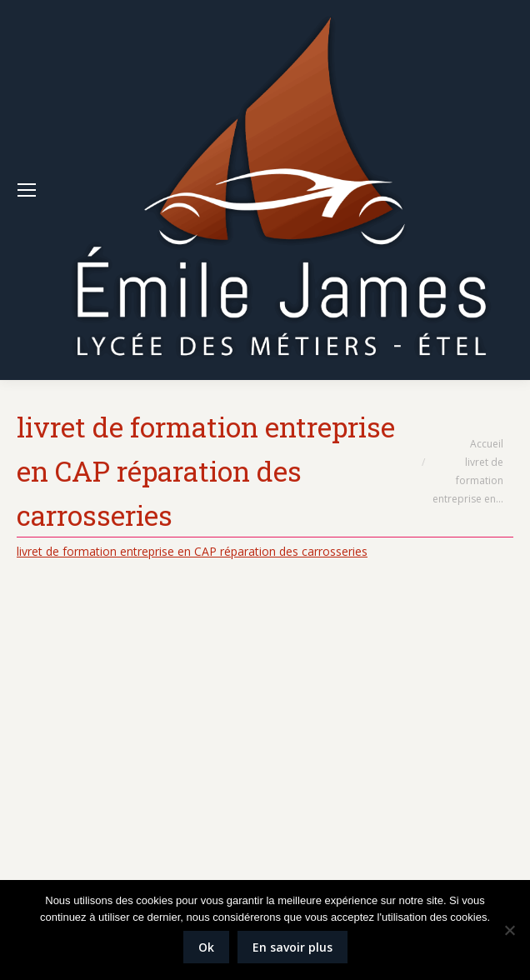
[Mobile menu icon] (27, 190)
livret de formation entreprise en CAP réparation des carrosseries (192, 551)
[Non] (509, 930)
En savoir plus (292, 947)
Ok (206, 947)
